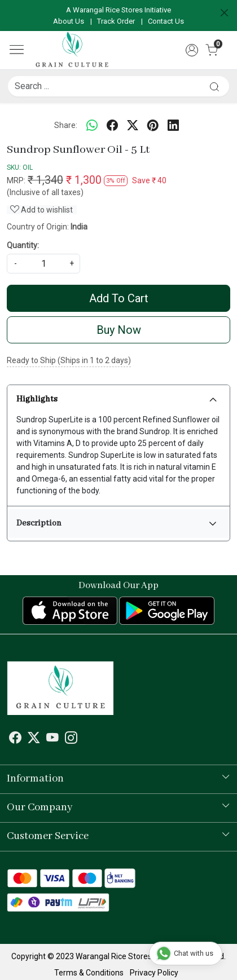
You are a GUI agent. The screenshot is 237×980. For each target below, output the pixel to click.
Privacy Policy (154, 973)
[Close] (224, 13)
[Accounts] (192, 50)
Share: (66, 125)
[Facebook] (15, 740)
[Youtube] (52, 740)
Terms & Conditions (89, 973)
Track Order (116, 21)
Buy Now (119, 330)
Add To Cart (119, 298)
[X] (34, 740)
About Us (69, 21)
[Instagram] (71, 740)
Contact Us (166, 21)
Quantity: (23, 245)
